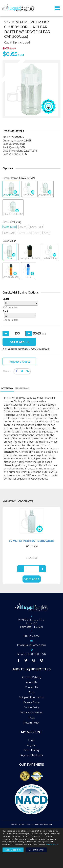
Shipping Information (32, 697)
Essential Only (36, 850)
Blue (28, 271)
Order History (32, 750)
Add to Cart (19, 342)
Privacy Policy (32, 702)
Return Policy (32, 723)
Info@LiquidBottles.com (32, 645)
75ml (46, 233)
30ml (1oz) (25, 233)
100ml (23, 227)
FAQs (32, 718)
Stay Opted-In (13, 850)
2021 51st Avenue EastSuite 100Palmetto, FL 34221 (32, 624)
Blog (32, 692)
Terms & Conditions (32, 713)
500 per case (19, 303)
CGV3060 (29, 189)
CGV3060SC (46, 189)
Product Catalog (32, 677)
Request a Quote (19, 362)
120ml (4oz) (37, 227)
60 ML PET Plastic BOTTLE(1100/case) (32, 541)
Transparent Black (30, 252)
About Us (32, 682)
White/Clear (50, 252)
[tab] (7, 389)
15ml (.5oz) (9, 233)
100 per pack (18, 316)
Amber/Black (11, 271)
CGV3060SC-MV (13, 208)
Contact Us (32, 687)
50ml (37, 233)
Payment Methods (32, 755)
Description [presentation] (7, 388)
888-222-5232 (32, 636)
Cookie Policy (32, 708)
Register (32, 745)
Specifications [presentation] (22, 388)
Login (32, 740)
